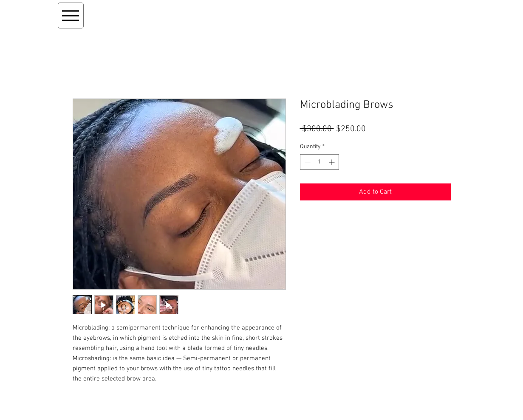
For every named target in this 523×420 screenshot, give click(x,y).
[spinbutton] (319, 162)
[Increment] (332, 162)
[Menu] (71, 16)
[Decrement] (307, 162)
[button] (415, 13)
